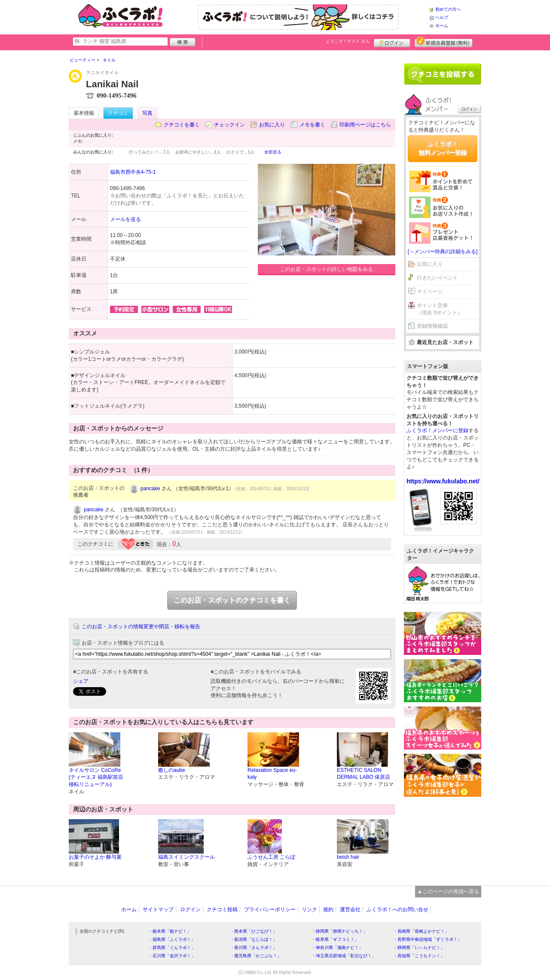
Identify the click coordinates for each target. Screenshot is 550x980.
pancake (150, 488)
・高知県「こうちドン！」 (419, 956)
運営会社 (350, 909)
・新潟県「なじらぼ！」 (254, 939)
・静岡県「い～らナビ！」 (419, 948)
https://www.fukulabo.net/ (443, 481)
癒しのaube (172, 770)
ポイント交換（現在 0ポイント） (440, 309)
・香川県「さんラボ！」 (254, 948)
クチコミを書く (182, 125)
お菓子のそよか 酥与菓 (95, 857)
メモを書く (312, 125)
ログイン (392, 42)
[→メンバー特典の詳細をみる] (443, 252)
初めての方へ (448, 9)
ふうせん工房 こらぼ (271, 857)
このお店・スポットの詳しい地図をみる (327, 269)
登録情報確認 (432, 326)
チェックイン (229, 125)
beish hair (348, 857)
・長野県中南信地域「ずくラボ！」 (428, 939)
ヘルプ (442, 17)
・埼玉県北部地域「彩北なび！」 (344, 956)
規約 (328, 909)
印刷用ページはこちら (365, 125)
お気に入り (272, 125)
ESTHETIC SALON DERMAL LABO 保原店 (364, 774)
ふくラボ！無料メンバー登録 (443, 148)
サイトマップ (158, 909)
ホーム (442, 26)
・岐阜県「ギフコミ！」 (335, 939)
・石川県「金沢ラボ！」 (172, 956)
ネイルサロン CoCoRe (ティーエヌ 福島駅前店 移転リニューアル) (96, 777)
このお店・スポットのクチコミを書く (232, 600)
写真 (147, 113)
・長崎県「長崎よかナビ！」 (421, 931)
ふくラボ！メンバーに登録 (437, 430)
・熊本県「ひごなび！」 (254, 931)
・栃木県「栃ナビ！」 (170, 931)
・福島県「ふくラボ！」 (172, 939)
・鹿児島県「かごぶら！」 (256, 956)
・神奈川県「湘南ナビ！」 (337, 948)
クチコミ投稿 (222, 909)
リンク (309, 909)
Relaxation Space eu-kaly (272, 774)
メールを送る (125, 219)
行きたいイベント (437, 278)
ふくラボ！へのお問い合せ (397, 909)
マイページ (430, 292)
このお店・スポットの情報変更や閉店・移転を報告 (141, 627)
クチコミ (118, 113)
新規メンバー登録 (444, 42)
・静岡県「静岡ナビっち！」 (339, 931)
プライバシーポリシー (270, 909)
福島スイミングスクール (186, 857)
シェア (81, 681)
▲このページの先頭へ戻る (448, 891)
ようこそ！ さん (348, 41)
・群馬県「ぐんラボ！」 (172, 948)
